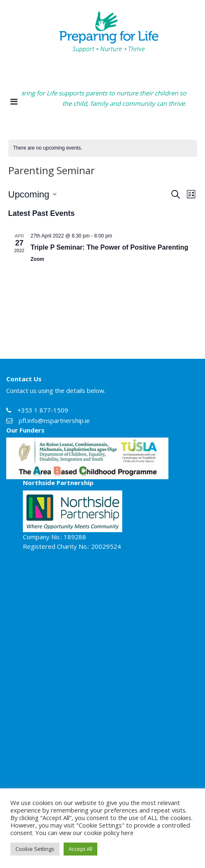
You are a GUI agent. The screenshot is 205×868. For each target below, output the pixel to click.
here (127, 833)
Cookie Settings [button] (35, 849)
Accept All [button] (80, 849)
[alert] (103, 148)
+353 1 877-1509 (43, 410)
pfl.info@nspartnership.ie (54, 420)
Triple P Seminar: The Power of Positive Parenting (110, 247)
